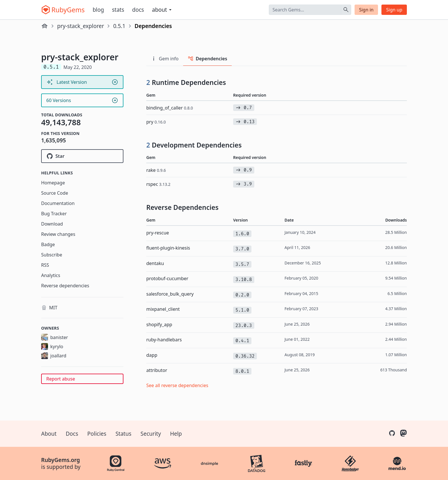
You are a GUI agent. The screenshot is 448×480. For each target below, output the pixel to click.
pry (156, 122)
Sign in (366, 10)
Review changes (58, 234)
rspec (158, 184)
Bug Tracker (54, 214)
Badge (48, 244)
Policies (97, 434)
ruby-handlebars (164, 340)
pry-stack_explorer (81, 26)
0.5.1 (119, 26)
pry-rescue (158, 233)
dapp (152, 355)
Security (151, 434)
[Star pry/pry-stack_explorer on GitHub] (82, 156)
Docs (138, 10)
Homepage (53, 183)
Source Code (55, 193)
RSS (45, 265)
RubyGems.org (61, 460)
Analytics (51, 275)
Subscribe (52, 255)
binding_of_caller (170, 108)
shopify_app (159, 324)
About (49, 434)
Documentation (58, 203)
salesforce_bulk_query (170, 294)
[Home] (45, 26)
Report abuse (61, 379)
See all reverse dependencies (177, 385)
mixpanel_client (163, 309)
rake (156, 170)
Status (123, 434)
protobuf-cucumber (167, 278)
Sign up (394, 10)
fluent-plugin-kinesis (168, 248)
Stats (118, 10)
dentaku (155, 263)
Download (52, 224)
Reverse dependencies (65, 286)
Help (176, 434)
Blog (98, 10)
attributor (157, 370)
